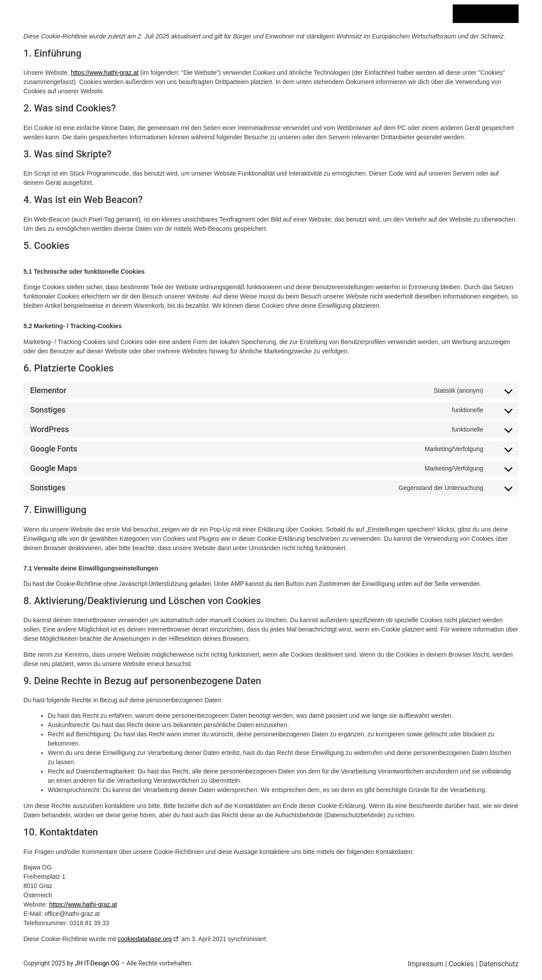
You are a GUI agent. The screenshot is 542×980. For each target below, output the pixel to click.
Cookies (461, 964)
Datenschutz (499, 964)
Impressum (426, 964)
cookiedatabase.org (145, 939)
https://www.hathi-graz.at (105, 73)
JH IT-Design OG (97, 963)
